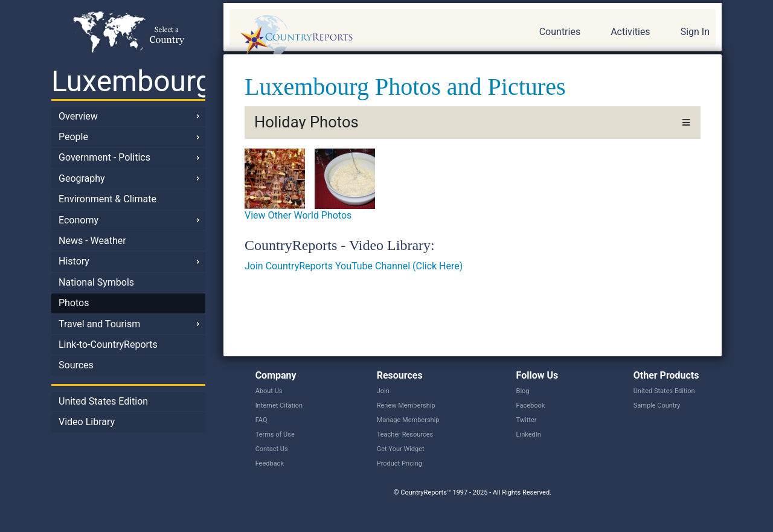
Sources (76, 365)
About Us (269, 391)
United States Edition (103, 401)
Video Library (87, 422)
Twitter (527, 420)
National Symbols (96, 282)
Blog (523, 391)
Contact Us (272, 449)
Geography (82, 178)
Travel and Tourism (99, 324)
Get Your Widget (401, 449)
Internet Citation (279, 405)
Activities (630, 32)
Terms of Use (275, 434)
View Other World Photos (298, 215)
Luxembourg (128, 81)
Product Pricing (399, 463)
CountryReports (362, 36)
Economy (79, 220)
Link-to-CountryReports (108, 345)
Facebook (531, 405)
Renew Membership (406, 405)
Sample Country (657, 405)
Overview (78, 116)
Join (383, 391)
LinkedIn (529, 434)
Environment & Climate (107, 199)
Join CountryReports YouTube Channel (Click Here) (354, 266)
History (74, 261)
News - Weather (92, 241)
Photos (74, 303)
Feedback (270, 463)
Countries (560, 32)
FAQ (261, 420)
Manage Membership (408, 420)
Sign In (695, 32)
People (73, 137)
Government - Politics (104, 157)
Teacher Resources (405, 434)
